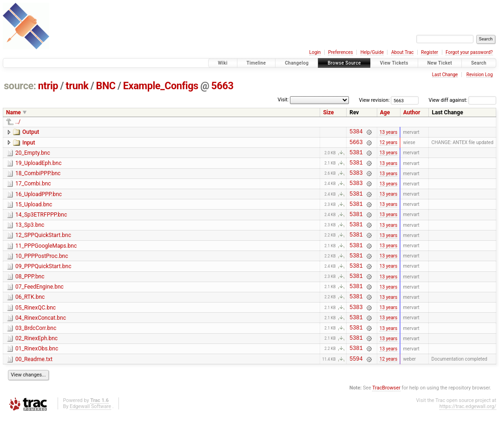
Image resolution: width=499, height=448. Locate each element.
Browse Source (344, 63)
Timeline (256, 63)
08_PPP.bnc (30, 296)
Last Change (445, 75)
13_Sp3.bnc (30, 237)
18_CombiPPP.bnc (38, 179)
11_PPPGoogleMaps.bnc (46, 261)
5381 (356, 156)
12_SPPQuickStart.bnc (43, 249)
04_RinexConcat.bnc (41, 343)
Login (315, 52)
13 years (388, 133)
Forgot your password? (469, 52)
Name (13, 112)
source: (20, 86)
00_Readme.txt (34, 390)
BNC (106, 86)
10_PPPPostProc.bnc (42, 273)
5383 (356, 180)
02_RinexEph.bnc (36, 366)
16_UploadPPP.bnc (39, 203)
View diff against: (463, 100)
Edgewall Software (90, 438)
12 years (388, 145)
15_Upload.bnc (34, 214)
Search (479, 63)
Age (385, 112)
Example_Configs (161, 86)
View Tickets (394, 63)
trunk (77, 86)
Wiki (223, 63)
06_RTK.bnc (30, 319)
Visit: (283, 100)
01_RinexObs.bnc (37, 378)
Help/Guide (372, 52)
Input (29, 144)
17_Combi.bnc (33, 191)
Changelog (297, 63)
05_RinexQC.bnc (36, 331)
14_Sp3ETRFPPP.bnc (41, 226)
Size (328, 112)
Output (31, 132)
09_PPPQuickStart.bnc (43, 284)
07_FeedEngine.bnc (39, 308)
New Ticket (440, 63)
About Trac (402, 52)
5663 (222, 86)
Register (430, 52)
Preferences (340, 52)
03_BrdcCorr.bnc (36, 355)
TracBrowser (386, 420)
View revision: (374, 100)
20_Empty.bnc (33, 156)
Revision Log (480, 75)
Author (412, 112)
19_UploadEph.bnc (38, 167)
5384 (356, 133)
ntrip (48, 86)
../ (18, 122)
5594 (356, 391)
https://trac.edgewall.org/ (468, 438)
